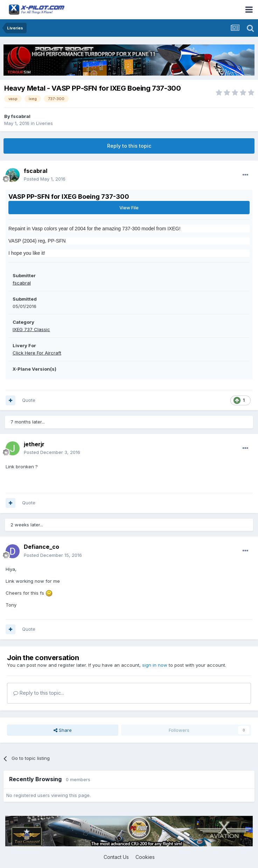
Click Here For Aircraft (37, 353)
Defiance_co (41, 547)
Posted (45, 179)
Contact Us (116, 857)
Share (63, 730)
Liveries (44, 123)
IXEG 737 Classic (31, 329)
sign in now (155, 665)
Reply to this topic (129, 146)
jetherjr (34, 444)
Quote (29, 400)
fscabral (21, 116)
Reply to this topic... (39, 693)
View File (129, 208)
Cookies (145, 857)
